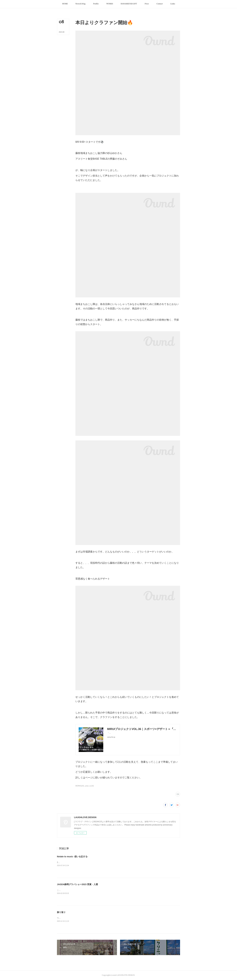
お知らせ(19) (89, 786)
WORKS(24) (80, 786)
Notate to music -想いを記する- (72, 857)
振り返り (61, 912)
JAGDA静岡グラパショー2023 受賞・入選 (77, 884)
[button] (65, 4)
